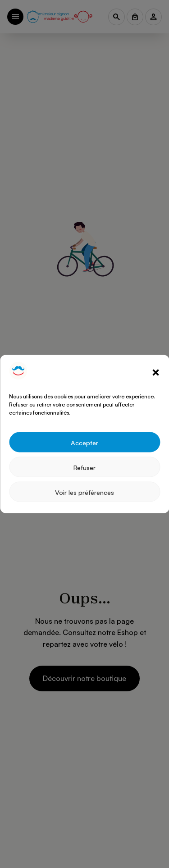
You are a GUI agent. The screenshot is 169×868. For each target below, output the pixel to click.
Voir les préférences (84, 492)
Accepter (84, 442)
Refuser (84, 467)
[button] (155, 372)
